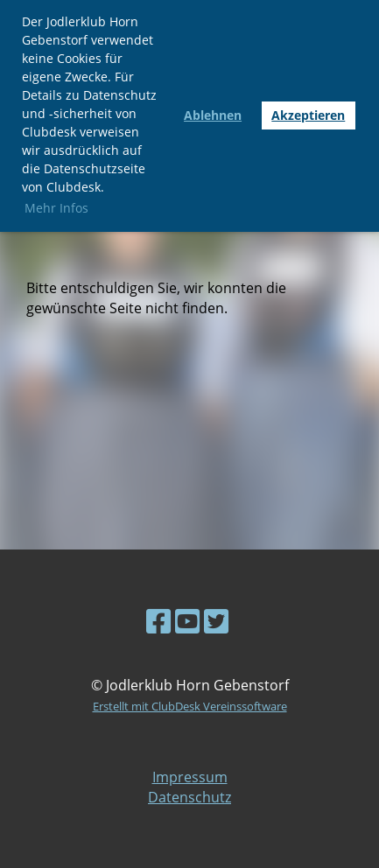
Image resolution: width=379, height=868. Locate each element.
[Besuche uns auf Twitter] (216, 621)
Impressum (190, 777)
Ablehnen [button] (213, 115)
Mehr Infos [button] (56, 208)
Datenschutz (189, 797)
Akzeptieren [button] (308, 115)
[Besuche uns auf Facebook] (158, 621)
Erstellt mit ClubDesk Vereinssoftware (190, 706)
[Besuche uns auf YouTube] (187, 621)
